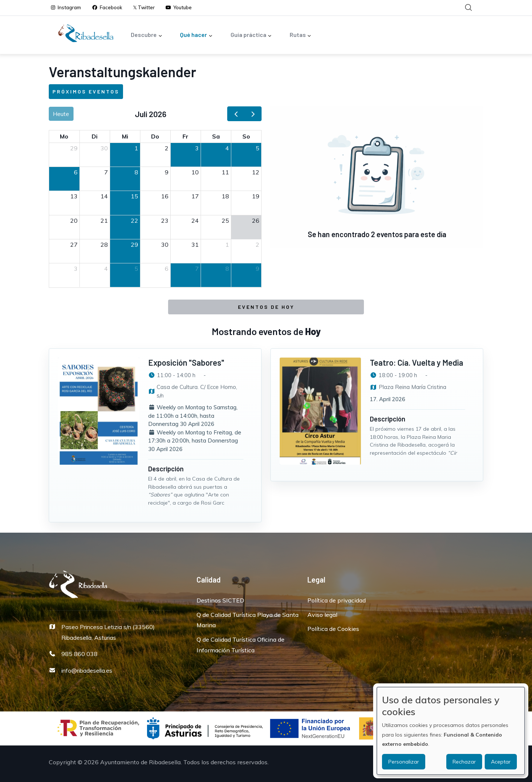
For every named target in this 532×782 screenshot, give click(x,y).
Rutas (301, 35)
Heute (61, 114)
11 (225, 172)
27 (74, 245)
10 (195, 172)
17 (195, 196)
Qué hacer (196, 35)
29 (74, 148)
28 (104, 245)
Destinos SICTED (220, 600)
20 (74, 221)
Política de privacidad (337, 600)
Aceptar (501, 762)
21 (104, 221)
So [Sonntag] (246, 136)
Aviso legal (322, 615)
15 (134, 196)
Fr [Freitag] (185, 136)
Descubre (146, 35)
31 (195, 245)
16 (165, 196)
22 (134, 221)
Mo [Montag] (64, 136)
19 (256, 196)
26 (256, 221)
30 (104, 148)
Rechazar (464, 762)
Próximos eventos (86, 91)
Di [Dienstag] (95, 136)
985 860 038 (79, 654)
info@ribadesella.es (87, 670)
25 (225, 221)
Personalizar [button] (404, 762)
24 (195, 221)
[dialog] (451, 731)
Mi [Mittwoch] (125, 136)
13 (74, 196)
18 (225, 196)
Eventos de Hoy (266, 307)
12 (256, 172)
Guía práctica (251, 35)
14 (104, 196)
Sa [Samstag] (216, 136)
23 (165, 221)
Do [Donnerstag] (155, 136)
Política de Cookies (333, 629)
